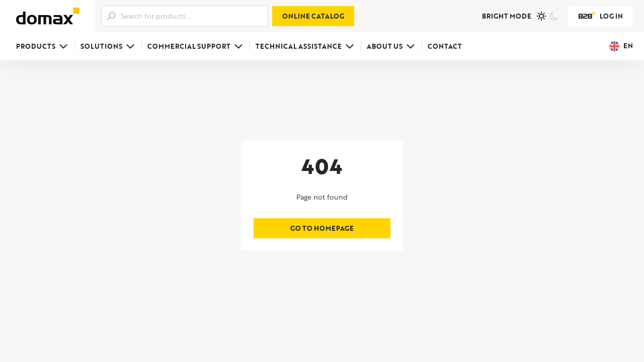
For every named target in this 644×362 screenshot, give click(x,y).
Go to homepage (322, 228)
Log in (601, 16)
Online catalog (313, 16)
